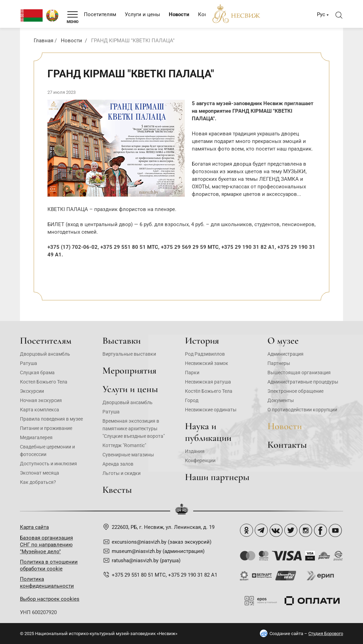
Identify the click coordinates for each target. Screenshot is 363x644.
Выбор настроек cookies (50, 599)
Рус (321, 14)
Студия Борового (326, 634)
